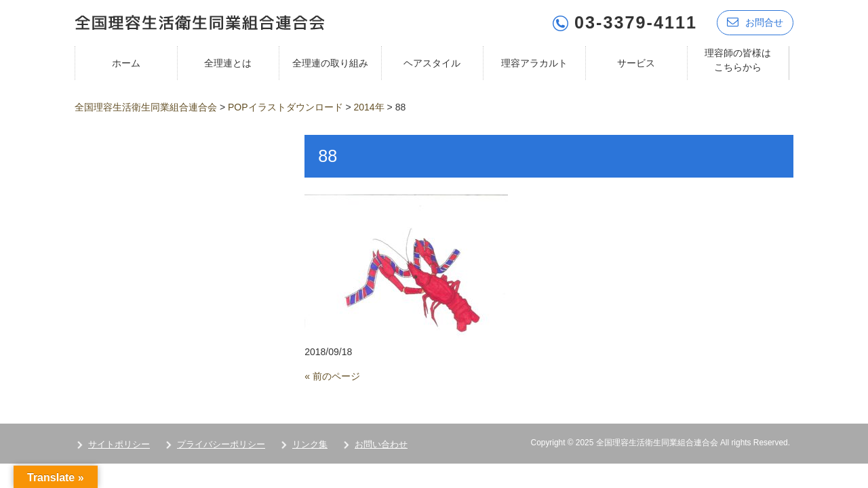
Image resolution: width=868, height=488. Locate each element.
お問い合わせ (381, 444)
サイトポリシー (119, 444)
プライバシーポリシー (221, 444)
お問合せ (755, 22)
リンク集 (310, 444)
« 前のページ (332, 376)
